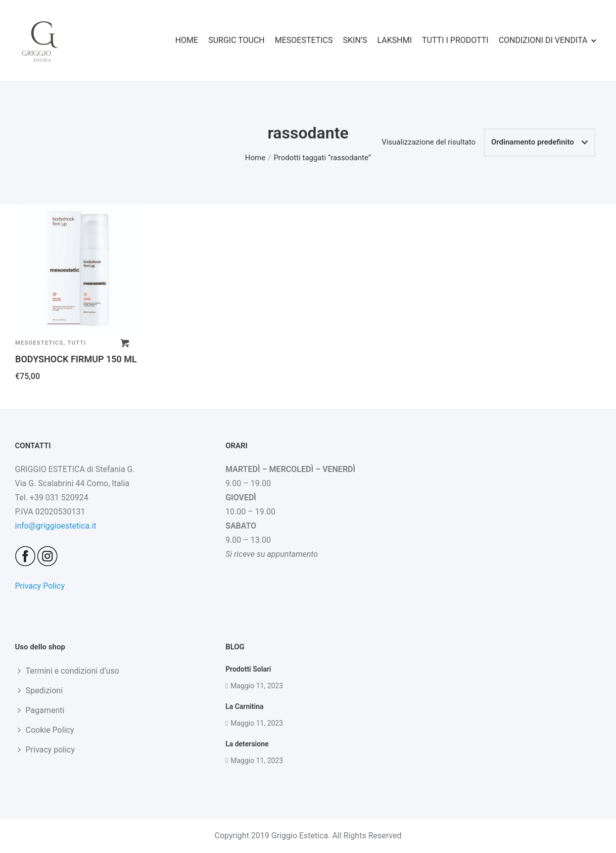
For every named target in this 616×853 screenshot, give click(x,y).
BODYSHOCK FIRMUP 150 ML (76, 359)
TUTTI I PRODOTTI (455, 40)
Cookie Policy (50, 730)
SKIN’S (355, 40)
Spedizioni (44, 691)
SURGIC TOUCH (236, 40)
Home (255, 158)
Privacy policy (51, 750)
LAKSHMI (395, 40)
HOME (187, 40)
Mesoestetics (39, 343)
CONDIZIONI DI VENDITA (543, 40)
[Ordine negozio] (539, 143)
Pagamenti (45, 710)
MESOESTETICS (304, 40)
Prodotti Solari (248, 669)
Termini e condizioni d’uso (73, 671)
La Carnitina (244, 706)
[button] (125, 343)
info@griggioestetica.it (56, 526)
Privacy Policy (40, 586)
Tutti (77, 343)
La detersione (247, 744)
